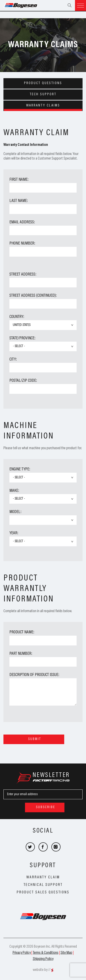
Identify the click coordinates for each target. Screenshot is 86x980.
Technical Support (43, 885)
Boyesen (26, 5)
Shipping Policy (43, 959)
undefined (43, 520)
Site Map (66, 953)
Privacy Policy (22, 953)
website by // (42, 970)
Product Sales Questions (43, 892)
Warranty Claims (43, 106)
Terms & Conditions (46, 953)
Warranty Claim (43, 877)
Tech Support (43, 94)
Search (69, 5)
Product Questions (43, 83)
